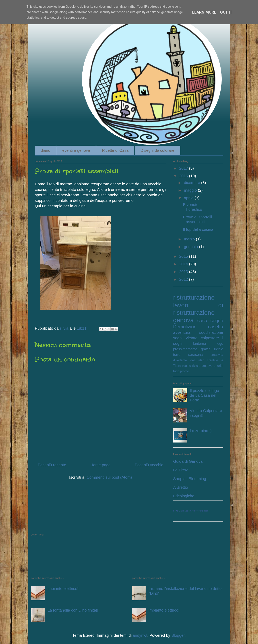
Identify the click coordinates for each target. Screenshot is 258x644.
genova (184, 320)
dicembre (192, 183)
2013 (184, 272)
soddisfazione (211, 332)
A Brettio (181, 487)
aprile (189, 198)
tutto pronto (181, 371)
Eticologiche (184, 496)
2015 (184, 256)
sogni (178, 338)
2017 (184, 168)
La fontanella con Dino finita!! (73, 610)
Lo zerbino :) (201, 431)
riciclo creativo (202, 366)
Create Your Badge (199, 511)
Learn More (204, 12)
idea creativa (208, 360)
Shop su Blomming (190, 479)
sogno (217, 321)
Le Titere (181, 470)
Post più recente (52, 465)
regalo (187, 366)
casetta (216, 327)
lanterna (200, 344)
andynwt (140, 635)
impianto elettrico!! (64, 589)
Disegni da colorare (157, 150)
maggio (191, 190)
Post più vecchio (149, 465)
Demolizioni (185, 327)
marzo (190, 239)
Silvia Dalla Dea (181, 511)
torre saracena (188, 355)
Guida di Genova (188, 461)
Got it (226, 12)
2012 (184, 279)
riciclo (219, 349)
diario (46, 150)
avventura (182, 332)
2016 (184, 176)
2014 (184, 264)
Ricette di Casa (115, 150)
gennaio (191, 247)
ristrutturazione (194, 297)
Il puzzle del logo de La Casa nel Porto (205, 395)
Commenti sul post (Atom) (109, 477)
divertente (180, 360)
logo (220, 344)
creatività (217, 355)
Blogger (178, 635)
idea (193, 360)
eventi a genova (76, 150)
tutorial (218, 366)
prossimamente (185, 349)
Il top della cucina (198, 229)
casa (202, 321)
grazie (206, 349)
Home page (100, 465)
